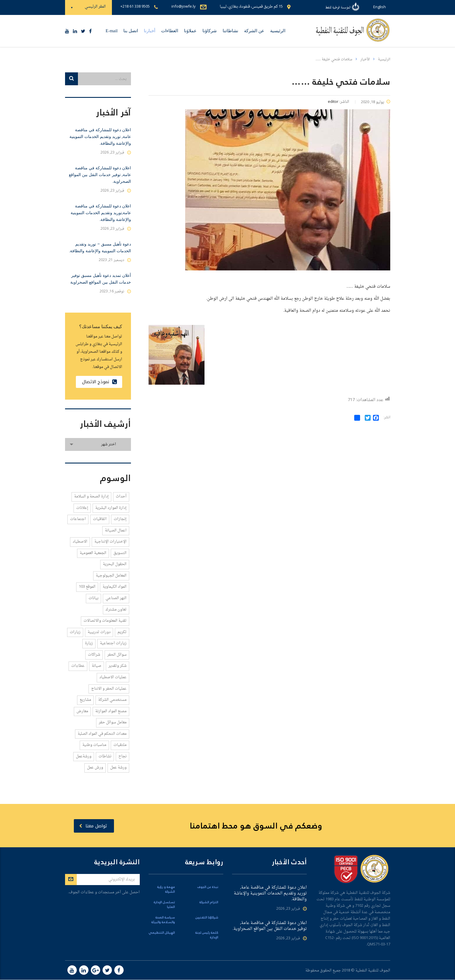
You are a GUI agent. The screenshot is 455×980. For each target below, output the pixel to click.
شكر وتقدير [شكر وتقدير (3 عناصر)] (117, 666)
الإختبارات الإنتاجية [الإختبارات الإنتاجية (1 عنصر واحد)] (110, 542)
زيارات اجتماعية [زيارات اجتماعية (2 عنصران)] (113, 643)
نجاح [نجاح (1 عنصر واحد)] (122, 756)
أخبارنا (150, 31)
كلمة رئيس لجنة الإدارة (207, 935)
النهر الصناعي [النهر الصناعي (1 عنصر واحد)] (116, 598)
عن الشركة (254, 31)
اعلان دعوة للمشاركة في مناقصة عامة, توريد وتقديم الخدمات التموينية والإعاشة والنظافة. (100, 137)
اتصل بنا (131, 31)
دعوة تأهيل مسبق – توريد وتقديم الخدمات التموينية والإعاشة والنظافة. (100, 247)
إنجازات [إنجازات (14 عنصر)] (120, 519)
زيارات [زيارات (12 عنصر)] (75, 632)
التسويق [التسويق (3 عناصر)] (120, 553)
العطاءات (170, 31)
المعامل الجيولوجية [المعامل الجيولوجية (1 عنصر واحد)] (111, 576)
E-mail (112, 31)
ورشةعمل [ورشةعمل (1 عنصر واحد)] (84, 756)
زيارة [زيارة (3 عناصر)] (89, 643)
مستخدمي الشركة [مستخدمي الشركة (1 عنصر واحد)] (112, 700)
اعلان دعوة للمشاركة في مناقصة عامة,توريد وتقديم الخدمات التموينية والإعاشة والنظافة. (101, 213)
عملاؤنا (190, 31)
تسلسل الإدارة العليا (164, 905)
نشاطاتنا (230, 31)
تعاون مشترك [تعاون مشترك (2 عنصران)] (116, 610)
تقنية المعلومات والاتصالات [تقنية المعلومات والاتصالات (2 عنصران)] (105, 621)
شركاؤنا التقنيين (207, 918)
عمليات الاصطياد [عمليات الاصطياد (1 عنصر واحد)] (113, 677)
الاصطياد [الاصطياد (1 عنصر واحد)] (80, 542)
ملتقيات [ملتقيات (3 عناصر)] (120, 745)
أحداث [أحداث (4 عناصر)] (121, 496)
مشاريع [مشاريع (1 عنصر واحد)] (85, 700)
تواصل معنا (93, 826)
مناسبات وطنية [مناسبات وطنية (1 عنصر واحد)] (94, 745)
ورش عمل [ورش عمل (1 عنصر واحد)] (95, 767)
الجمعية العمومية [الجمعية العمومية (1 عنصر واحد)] (93, 553)
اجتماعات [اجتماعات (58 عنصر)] (78, 519)
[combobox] (98, 444)
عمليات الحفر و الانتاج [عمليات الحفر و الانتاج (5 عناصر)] (109, 689)
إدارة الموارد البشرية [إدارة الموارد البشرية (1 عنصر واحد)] (111, 508)
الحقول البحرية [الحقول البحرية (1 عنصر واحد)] (115, 564)
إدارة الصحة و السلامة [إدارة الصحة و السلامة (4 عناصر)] (91, 496)
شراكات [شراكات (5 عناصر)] (94, 655)
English (380, 7)
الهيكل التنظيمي (162, 933)
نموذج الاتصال (99, 382)
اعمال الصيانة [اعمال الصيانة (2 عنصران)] (116, 530)
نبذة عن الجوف (208, 887)
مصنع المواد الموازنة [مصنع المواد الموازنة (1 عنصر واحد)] (111, 711)
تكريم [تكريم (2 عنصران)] (122, 632)
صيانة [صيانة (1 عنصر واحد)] (97, 666)
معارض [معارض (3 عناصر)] (82, 711)
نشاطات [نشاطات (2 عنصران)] (105, 756)
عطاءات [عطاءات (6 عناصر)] (78, 666)
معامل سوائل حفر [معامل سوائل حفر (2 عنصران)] (113, 722)
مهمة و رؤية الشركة (166, 890)
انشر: (387, 418)
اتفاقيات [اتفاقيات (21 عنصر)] (100, 519)
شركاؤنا (210, 31)
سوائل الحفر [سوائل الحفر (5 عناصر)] (117, 655)
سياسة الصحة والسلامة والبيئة (163, 920)
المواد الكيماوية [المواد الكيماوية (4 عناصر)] (115, 587)
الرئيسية (278, 31)
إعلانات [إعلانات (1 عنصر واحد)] (82, 508)
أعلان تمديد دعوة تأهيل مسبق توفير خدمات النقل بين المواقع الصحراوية (101, 279)
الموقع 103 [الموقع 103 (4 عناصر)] (87, 587)
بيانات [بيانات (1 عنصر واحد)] (93, 598)
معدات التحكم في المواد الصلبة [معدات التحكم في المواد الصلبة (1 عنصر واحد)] (102, 734)
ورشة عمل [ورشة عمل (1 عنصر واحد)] (118, 767)
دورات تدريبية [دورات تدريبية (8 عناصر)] (99, 632)
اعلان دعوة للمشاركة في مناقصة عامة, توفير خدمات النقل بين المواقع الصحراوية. (100, 175)
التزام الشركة (209, 903)
